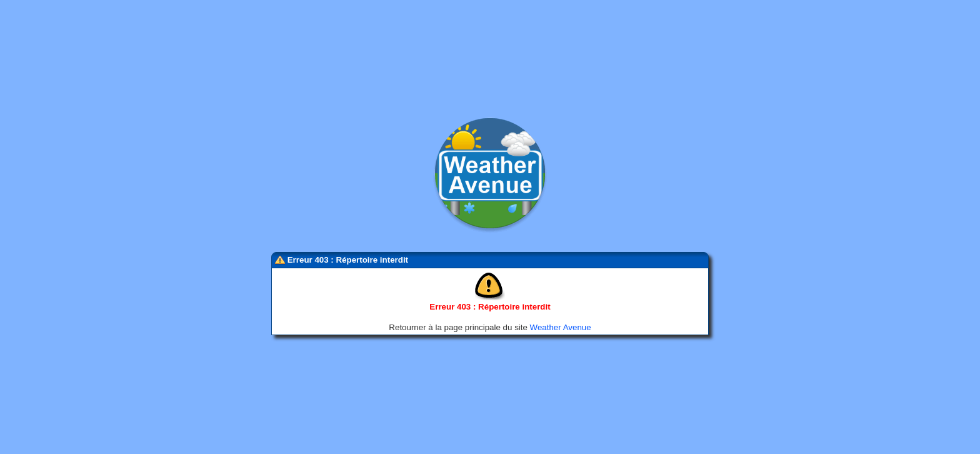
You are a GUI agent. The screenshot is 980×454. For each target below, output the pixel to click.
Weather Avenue (561, 325)
